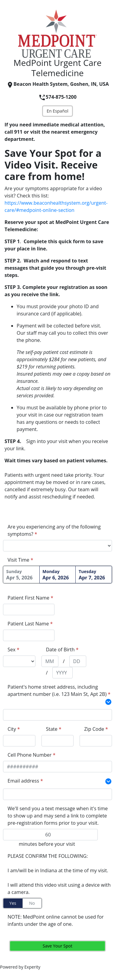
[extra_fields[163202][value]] (96, 741)
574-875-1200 (57, 97)
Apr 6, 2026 (57, 575)
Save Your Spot (57, 946)
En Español (57, 111)
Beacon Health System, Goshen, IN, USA (58, 84)
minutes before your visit (47, 844)
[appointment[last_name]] (29, 635)
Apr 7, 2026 (94, 575)
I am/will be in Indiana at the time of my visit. (58, 870)
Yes (13, 903)
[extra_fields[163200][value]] (58, 741)
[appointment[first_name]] (29, 609)
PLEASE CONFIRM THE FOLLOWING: (48, 856)
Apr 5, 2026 (21, 575)
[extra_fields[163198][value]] (57, 715)
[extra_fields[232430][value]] (57, 794)
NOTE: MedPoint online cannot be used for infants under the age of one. (56, 920)
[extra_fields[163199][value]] (19, 741)
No (32, 903)
